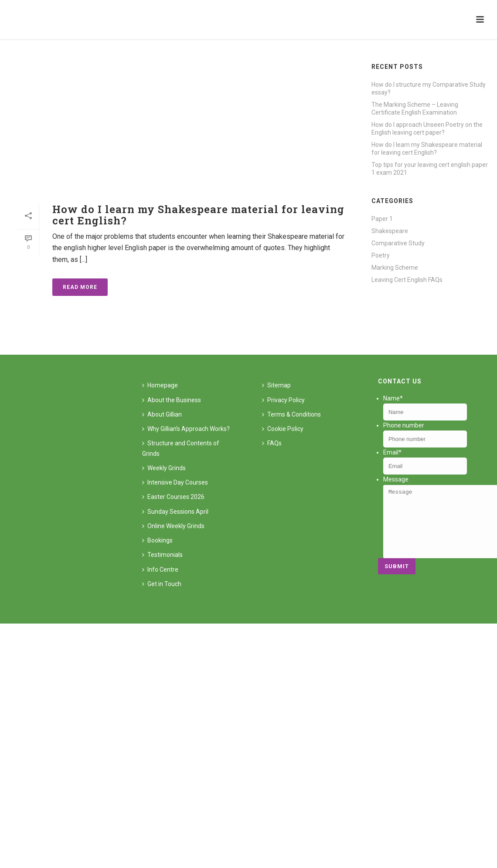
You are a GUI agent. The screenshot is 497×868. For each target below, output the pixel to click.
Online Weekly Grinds (173, 526)
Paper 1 (382, 219)
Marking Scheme (395, 268)
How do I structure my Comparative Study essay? (429, 88)
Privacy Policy (283, 400)
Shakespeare (390, 231)
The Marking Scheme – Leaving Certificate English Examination (415, 108)
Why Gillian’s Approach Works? (186, 429)
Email (392, 452)
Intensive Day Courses (175, 482)
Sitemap (276, 385)
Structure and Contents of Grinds (181, 448)
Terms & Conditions (291, 414)
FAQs (272, 443)
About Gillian (162, 414)
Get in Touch (162, 584)
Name (393, 398)
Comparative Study (398, 243)
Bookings (157, 540)
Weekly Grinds (164, 468)
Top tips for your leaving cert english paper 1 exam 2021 (430, 169)
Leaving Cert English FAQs (407, 280)
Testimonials (162, 555)
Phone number (404, 425)
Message (396, 479)
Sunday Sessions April (175, 512)
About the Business (172, 400)
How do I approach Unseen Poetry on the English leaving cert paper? (427, 129)
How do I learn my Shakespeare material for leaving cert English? (198, 215)
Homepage (160, 385)
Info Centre (160, 570)
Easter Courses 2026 (173, 497)
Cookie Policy (283, 429)
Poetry (381, 255)
